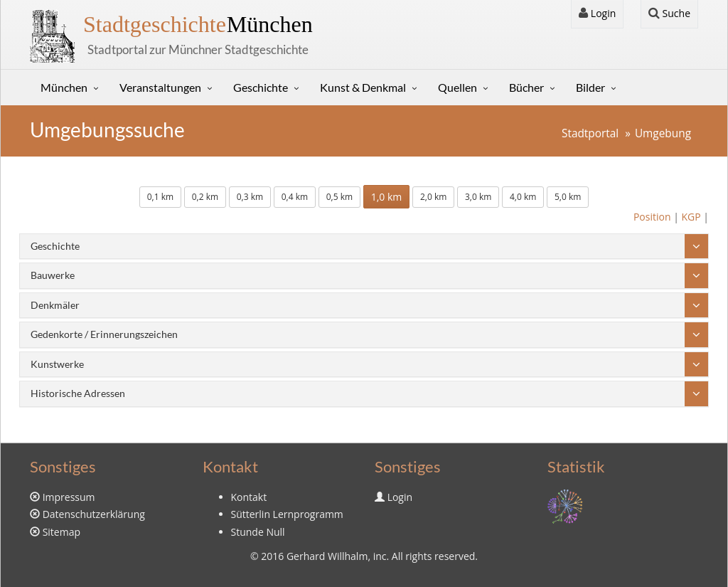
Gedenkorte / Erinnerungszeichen (104, 334)
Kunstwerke (57, 364)
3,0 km (478, 197)
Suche (669, 13)
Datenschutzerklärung (94, 514)
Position (652, 217)
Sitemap (61, 532)
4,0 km (523, 197)
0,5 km (339, 197)
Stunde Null (258, 532)
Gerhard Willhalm (327, 556)
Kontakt (249, 497)
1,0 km (387, 197)
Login (597, 13)
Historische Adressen (78, 393)
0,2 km (205, 197)
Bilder (590, 87)
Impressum (69, 497)
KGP (691, 217)
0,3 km (250, 197)
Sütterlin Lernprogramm (287, 514)
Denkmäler (55, 305)
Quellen (457, 87)
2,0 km (433, 197)
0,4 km (295, 197)
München (198, 24)
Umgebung (663, 133)
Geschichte (261, 87)
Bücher (526, 87)
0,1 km (160, 197)
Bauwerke (53, 275)
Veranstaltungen (160, 87)
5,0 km (568, 197)
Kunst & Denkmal (363, 87)
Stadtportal (590, 133)
